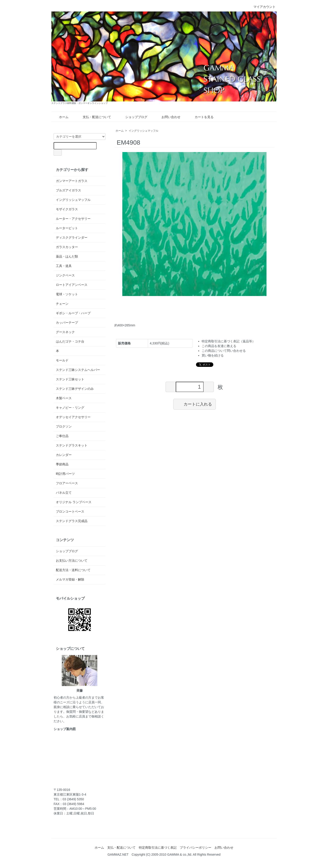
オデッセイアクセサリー (73, 417)
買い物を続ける (213, 355)
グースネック (65, 332)
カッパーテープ (67, 323)
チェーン (62, 304)
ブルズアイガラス (68, 190)
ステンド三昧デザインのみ (75, 389)
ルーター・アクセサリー (73, 219)
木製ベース (64, 398)
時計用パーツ (65, 474)
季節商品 (62, 464)
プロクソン (64, 426)
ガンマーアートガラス (72, 181)
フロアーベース (67, 483)
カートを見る (201, 117)
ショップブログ (133, 117)
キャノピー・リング (70, 408)
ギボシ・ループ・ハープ (73, 313)
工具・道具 (64, 266)
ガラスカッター (67, 247)
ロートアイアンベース (72, 285)
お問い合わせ (168, 117)
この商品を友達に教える (219, 346)
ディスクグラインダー (72, 238)
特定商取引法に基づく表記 (158, 848)
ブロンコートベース (70, 511)
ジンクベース (65, 275)
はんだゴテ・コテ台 (70, 341)
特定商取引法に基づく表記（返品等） (228, 341)
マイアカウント (262, 7)
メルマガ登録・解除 (70, 579)
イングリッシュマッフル (143, 131)
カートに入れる (195, 404)
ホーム (60, 117)
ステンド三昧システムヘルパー (78, 370)
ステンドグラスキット (72, 445)
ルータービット (67, 228)
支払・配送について (94, 117)
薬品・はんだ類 (67, 256)
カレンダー (64, 455)
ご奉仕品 (62, 436)
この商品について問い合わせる (224, 351)
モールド (62, 360)
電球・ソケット (67, 294)
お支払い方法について (72, 561)
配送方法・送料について (73, 570)
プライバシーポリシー (196, 848)
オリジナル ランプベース (74, 502)
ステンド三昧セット (70, 379)
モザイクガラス (67, 209)
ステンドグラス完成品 (72, 521)
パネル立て (64, 493)
